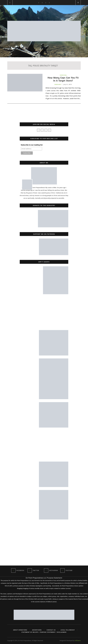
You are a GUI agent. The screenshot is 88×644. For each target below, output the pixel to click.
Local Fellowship (68, 630)
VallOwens (78, 641)
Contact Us (51, 630)
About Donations (20, 630)
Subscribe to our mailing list (32, 145)
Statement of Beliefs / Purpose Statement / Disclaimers (44, 632)
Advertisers (37, 630)
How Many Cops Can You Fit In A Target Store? (63, 79)
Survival (63, 75)
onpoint (58, 84)
